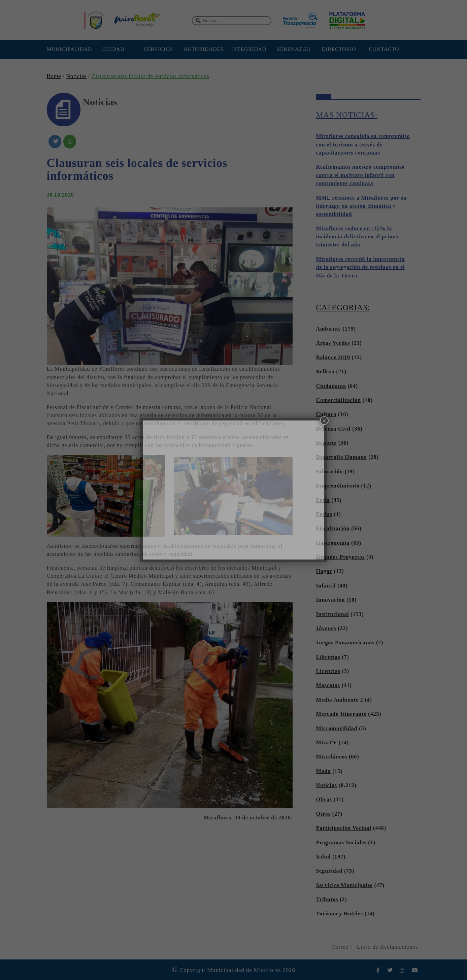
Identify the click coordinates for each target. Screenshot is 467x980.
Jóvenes (326, 629)
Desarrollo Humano (342, 457)
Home (54, 76)
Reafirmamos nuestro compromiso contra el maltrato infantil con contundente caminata (361, 175)
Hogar (324, 571)
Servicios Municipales (344, 885)
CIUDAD (113, 49)
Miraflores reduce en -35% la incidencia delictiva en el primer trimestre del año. (358, 237)
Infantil (326, 586)
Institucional (333, 614)
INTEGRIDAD (249, 49)
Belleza (325, 372)
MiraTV (327, 743)
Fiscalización (333, 529)
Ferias (324, 514)
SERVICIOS (158, 49)
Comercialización (339, 400)
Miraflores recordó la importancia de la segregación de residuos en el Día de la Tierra (361, 267)
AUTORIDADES (204, 49)
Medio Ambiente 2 (340, 700)
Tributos (327, 900)
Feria (323, 500)
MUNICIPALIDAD (68, 49)
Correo (340, 947)
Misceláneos (332, 757)
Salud (324, 857)
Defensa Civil (333, 429)
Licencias (328, 671)
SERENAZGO (294, 49)
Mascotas (328, 685)
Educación (330, 472)
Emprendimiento (338, 486)
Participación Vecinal (344, 828)
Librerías (328, 657)
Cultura (326, 414)
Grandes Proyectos (341, 557)
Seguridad (329, 871)
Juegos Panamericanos (345, 643)
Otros (323, 814)
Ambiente (329, 329)
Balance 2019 (333, 358)
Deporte (327, 443)
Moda (324, 771)
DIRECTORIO (339, 49)
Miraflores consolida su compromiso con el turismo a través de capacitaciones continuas (363, 145)
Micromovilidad (337, 729)
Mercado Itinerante (341, 714)
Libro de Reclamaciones (388, 947)
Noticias (76, 76)
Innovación (331, 600)
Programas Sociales (341, 843)
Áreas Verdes (333, 343)
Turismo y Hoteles (340, 914)
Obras (324, 800)
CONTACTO (384, 49)
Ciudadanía (331, 386)
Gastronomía (333, 543)
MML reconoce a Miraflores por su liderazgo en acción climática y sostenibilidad (361, 206)
